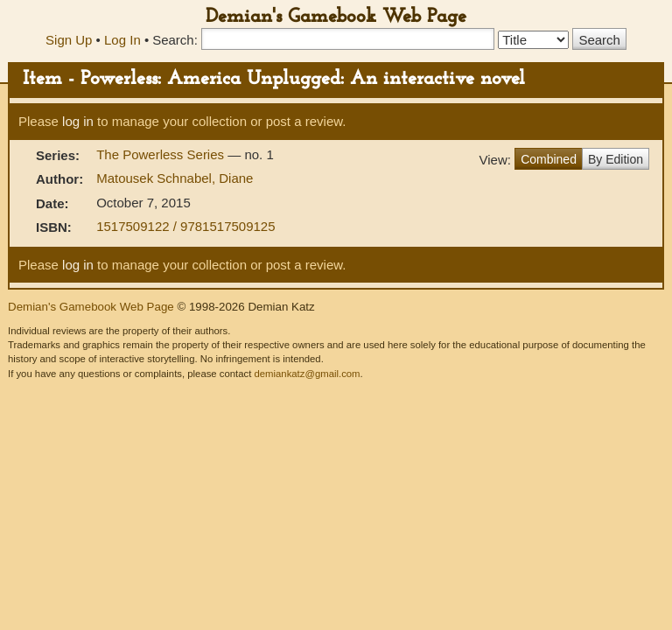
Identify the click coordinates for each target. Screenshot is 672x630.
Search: (175, 40)
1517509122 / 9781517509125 (185, 226)
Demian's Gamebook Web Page (336, 17)
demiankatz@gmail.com (307, 374)
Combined (549, 159)
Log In (122, 40)
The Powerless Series (162, 154)
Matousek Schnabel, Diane (175, 178)
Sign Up (69, 40)
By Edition (616, 159)
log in (78, 121)
